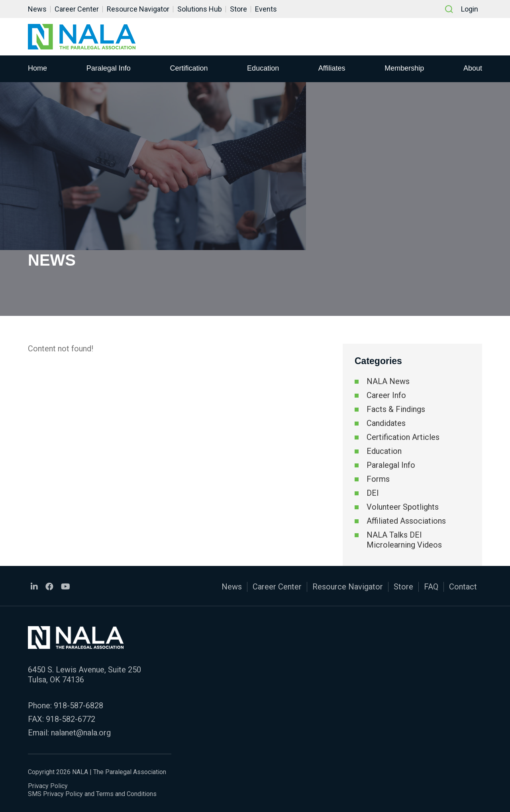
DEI (373, 493)
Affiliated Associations (406, 521)
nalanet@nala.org (81, 733)
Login (470, 9)
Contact (463, 587)
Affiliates (332, 68)
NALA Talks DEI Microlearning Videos (404, 540)
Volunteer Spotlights (403, 507)
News (37, 9)
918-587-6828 (78, 706)
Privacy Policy (48, 786)
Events (266, 9)
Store (238, 9)
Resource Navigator (138, 9)
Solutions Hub (200, 9)
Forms (378, 479)
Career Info (386, 395)
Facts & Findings (396, 409)
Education (263, 68)
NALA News (388, 381)
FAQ (431, 587)
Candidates (386, 423)
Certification (189, 68)
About (473, 68)
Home (37, 68)
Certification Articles (403, 437)
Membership (404, 68)
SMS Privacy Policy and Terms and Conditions (92, 794)
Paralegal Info (109, 68)
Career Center (77, 9)
